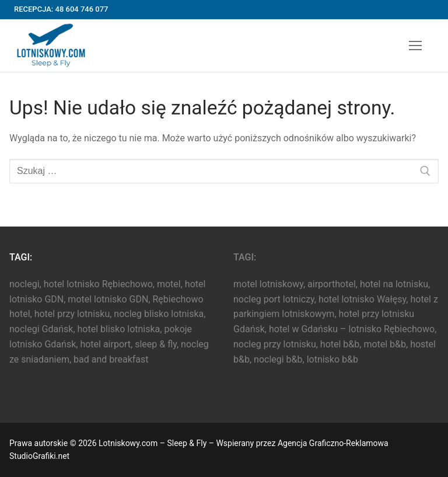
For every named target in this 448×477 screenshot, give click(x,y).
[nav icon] (415, 46)
